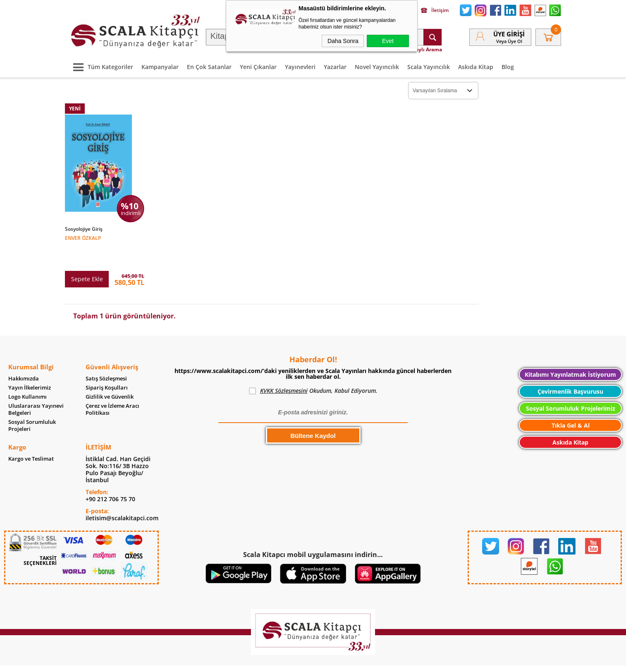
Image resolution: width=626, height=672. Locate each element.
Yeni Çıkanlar (258, 67)
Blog (508, 67)
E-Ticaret (288, 661)
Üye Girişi (509, 34)
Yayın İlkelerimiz (30, 365)
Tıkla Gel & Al (571, 403)
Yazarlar (335, 67)
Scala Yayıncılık (429, 67)
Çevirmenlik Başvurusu (570, 369)
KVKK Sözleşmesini (284, 368)
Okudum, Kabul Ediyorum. (313, 368)
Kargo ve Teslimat (31, 436)
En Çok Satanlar (209, 67)
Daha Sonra (343, 41)
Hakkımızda (24, 356)
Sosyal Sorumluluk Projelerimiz (571, 386)
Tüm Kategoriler (101, 67)
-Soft (270, 661)
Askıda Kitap (476, 67)
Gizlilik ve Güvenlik (110, 374)
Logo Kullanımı (27, 374)
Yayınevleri (300, 67)
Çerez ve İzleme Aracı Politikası (112, 387)
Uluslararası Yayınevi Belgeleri (36, 387)
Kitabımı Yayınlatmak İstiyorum (570, 352)
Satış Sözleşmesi (106, 356)
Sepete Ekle (87, 257)
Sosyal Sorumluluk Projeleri (32, 403)
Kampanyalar (160, 67)
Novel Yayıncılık (377, 67)
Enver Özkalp (83, 238)
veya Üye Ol (509, 41)
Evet (388, 41)
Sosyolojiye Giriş (84, 229)
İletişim (435, 10)
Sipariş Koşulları (107, 365)
